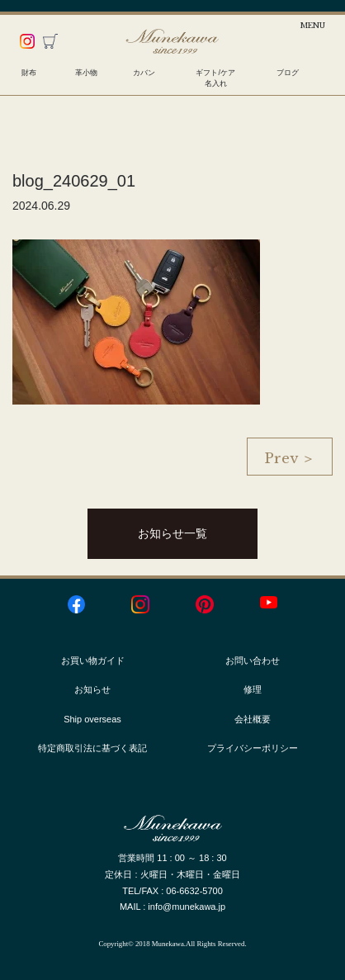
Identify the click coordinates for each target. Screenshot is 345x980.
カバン (144, 73)
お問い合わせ (253, 660)
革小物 (86, 73)
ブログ (288, 73)
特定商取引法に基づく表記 (92, 748)
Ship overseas (92, 719)
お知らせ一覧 (172, 533)
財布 (29, 73)
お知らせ (92, 689)
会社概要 (253, 719)
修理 (253, 689)
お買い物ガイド (93, 660)
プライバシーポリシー (253, 748)
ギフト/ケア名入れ (215, 78)
